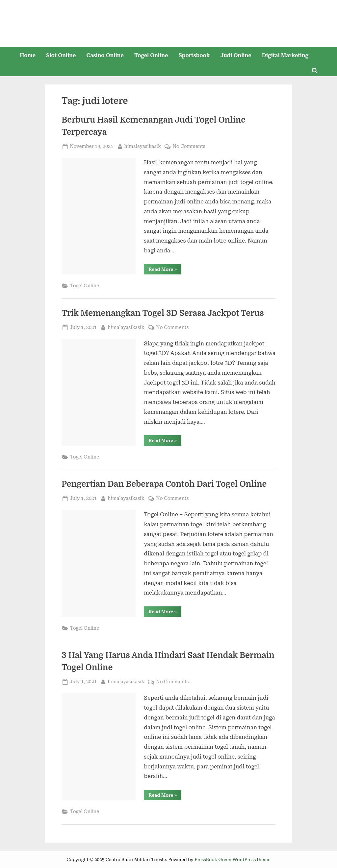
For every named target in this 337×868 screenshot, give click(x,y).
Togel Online (151, 55)
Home (28, 55)
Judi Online (236, 55)
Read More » (165, 270)
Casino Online (105, 55)
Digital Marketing (285, 55)
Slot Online (61, 55)
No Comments (189, 146)
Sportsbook (194, 55)
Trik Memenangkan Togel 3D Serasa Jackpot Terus (163, 313)
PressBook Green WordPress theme (233, 859)
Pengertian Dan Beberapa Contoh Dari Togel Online (164, 484)
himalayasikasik (143, 146)
